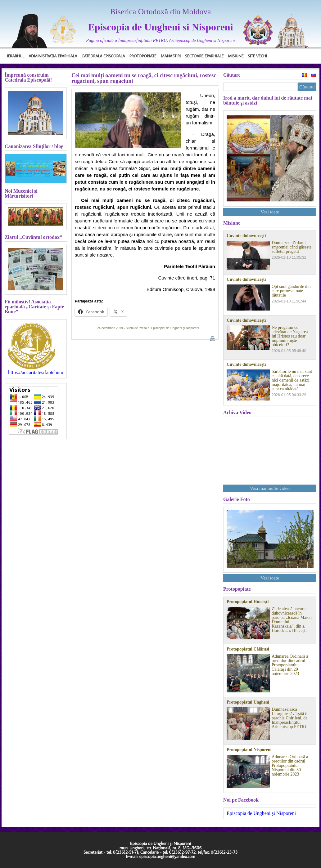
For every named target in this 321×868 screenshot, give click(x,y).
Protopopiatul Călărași (248, 649)
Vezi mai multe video (270, 488)
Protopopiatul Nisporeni (249, 750)
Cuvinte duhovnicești (246, 236)
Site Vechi (257, 56)
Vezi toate (270, 212)
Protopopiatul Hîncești (248, 602)
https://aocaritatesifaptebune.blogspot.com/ (36, 373)
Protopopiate (143, 56)
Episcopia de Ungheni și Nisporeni (261, 813)
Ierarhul (16, 56)
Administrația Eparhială (53, 56)
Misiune (236, 56)
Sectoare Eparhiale (204, 56)
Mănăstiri (171, 56)
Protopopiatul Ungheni (248, 702)
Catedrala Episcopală (103, 56)
